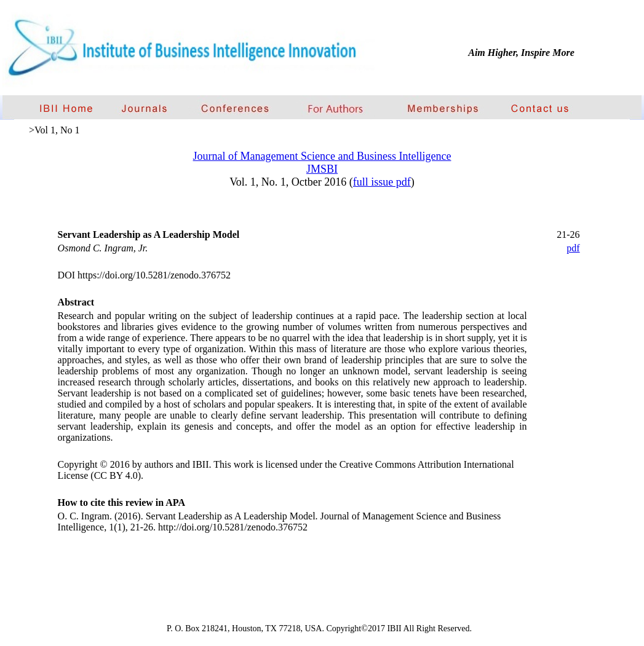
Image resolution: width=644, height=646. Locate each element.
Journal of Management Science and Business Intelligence (322, 156)
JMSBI (322, 169)
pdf (573, 248)
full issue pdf (382, 182)
